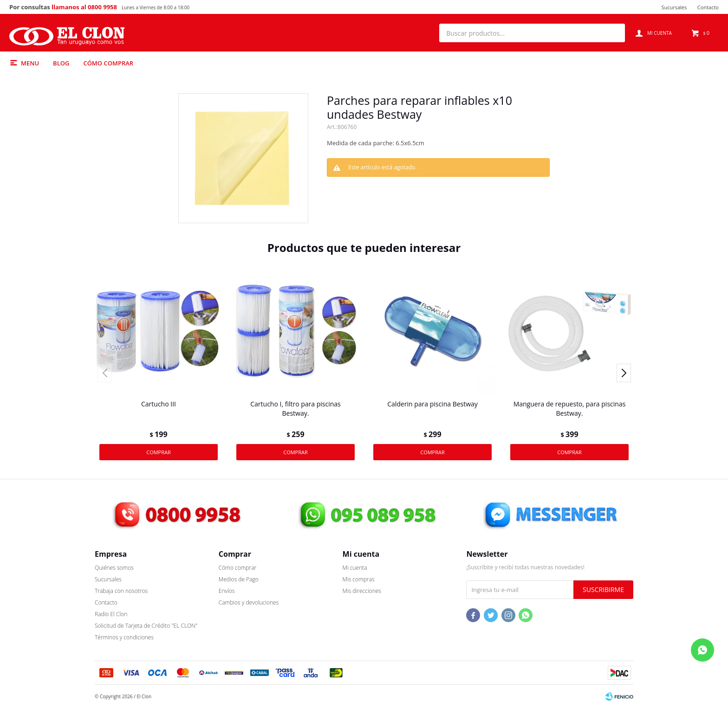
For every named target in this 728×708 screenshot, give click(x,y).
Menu (30, 63)
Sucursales (674, 7)
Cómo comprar (108, 63)
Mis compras (359, 579)
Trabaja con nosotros (121, 591)
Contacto (708, 7)
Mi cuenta (355, 568)
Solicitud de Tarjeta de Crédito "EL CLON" (146, 626)
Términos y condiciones (124, 637)
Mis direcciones (362, 591)
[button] (613, 33)
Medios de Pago (239, 579)
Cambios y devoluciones (249, 602)
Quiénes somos (114, 568)
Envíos (227, 591)
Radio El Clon (111, 614)
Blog (61, 63)
